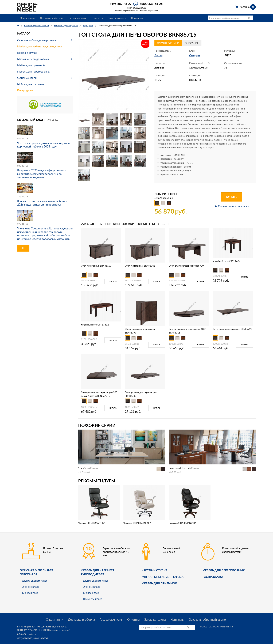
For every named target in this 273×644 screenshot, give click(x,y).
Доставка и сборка (51, 18)
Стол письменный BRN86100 (96, 266)
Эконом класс (31, 587)
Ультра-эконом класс (35, 581)
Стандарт (195, 55)
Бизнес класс (30, 593)
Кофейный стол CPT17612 (95, 325)
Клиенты (97, 18)
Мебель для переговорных (33, 71)
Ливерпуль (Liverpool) (180, 468)
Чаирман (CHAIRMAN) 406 (182, 523)
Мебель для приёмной (159, 583)
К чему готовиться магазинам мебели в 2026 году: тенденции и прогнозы (42, 203)
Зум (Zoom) (84, 468)
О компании (27, 18)
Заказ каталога (117, 18)
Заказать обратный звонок (127, 11)
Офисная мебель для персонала (36, 40)
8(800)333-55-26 (151, 4)
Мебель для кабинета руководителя (39, 46)
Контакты (137, 18)
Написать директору (149, 11)
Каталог (24, 33)
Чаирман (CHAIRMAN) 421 (92, 523)
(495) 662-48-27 (25, 638)
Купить (232, 197)
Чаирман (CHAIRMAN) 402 (137, 523)
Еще (23, 248)
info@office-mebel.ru (27, 634)
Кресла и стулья (27, 53)
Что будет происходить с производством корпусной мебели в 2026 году (44, 145)
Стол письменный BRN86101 (140, 266)
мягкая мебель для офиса (163, 577)
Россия (158, 55)
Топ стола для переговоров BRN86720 (232, 329)
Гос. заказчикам (77, 18)
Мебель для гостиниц (31, 84)
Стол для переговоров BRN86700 (186, 266)
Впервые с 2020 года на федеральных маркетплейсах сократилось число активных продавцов (42, 174)
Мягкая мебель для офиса (33, 59)
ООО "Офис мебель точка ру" (55, 630)
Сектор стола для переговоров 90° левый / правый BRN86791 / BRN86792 (99, 396)
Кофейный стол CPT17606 (227, 261)
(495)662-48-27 (121, 4)
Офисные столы (27, 78)
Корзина (248, 7)
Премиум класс (92, 599)
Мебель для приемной (31, 65)
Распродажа (25, 90)
